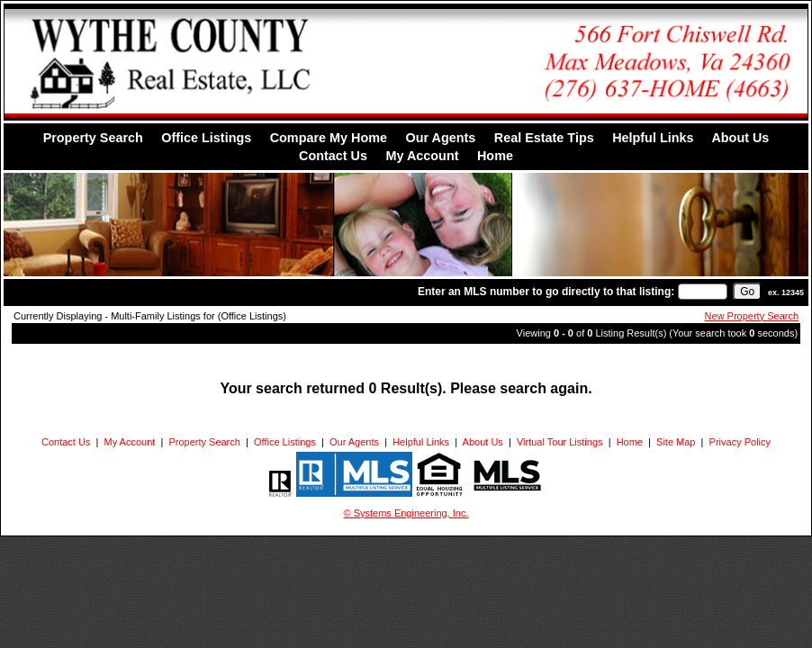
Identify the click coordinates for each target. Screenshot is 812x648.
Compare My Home (329, 138)
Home (495, 156)
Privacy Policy (740, 442)
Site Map (676, 442)
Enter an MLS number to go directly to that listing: (546, 292)
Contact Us (333, 156)
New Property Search (752, 316)
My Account (422, 156)
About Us (740, 138)
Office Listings (206, 138)
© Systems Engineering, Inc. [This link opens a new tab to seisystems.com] (406, 513)
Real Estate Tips (544, 138)
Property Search (93, 138)
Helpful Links (653, 138)
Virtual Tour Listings (560, 442)
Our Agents (440, 138)
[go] (747, 292)
